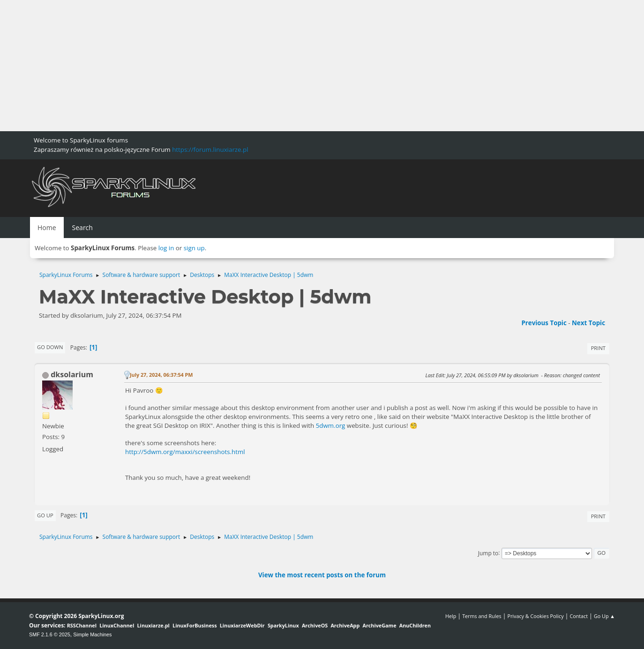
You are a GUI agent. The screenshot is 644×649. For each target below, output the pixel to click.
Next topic (588, 323)
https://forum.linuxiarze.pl (210, 149)
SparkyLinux (283, 625)
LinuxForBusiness (195, 625)
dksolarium (72, 374)
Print (598, 348)
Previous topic (544, 323)
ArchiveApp (345, 625)
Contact (579, 616)
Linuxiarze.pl (154, 625)
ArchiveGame (379, 625)
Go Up (45, 515)
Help (451, 616)
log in (166, 248)
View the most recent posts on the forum (322, 575)
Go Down (50, 347)
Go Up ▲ (604, 616)
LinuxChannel (117, 625)
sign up (194, 248)
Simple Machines (92, 634)
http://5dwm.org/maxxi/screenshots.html (185, 452)
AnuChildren (415, 625)
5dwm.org (331, 425)
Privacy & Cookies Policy (535, 616)
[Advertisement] (281, 66)
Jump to (488, 553)
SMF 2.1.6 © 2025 (50, 634)
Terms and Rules (482, 616)
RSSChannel (82, 625)
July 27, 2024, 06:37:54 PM (161, 375)
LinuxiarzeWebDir (242, 625)
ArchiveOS (315, 625)
